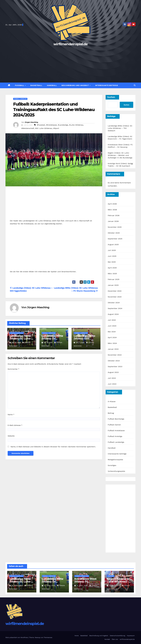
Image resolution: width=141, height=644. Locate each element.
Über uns (115, 639)
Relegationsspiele (115, 460)
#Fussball (41, 125)
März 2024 (112, 343)
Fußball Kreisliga (115, 436)
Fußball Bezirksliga (116, 419)
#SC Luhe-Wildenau (44, 128)
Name (11, 415)
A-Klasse (112, 401)
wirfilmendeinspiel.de (70, 44)
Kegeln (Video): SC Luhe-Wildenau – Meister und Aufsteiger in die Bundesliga (120, 155)
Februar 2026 (114, 215)
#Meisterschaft (28, 128)
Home (77, 636)
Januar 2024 (113, 349)
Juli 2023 (112, 378)
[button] (135, 85)
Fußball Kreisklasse (116, 431)
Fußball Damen (114, 425)
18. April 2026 (50, 586)
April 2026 (112, 204)
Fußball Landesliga (20, 99)
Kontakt (107, 639)
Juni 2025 (112, 256)
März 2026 (112, 210)
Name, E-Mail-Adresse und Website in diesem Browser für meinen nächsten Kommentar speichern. (53, 447)
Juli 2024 (112, 320)
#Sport (56, 128)
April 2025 (112, 268)
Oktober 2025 (114, 233)
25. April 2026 (17, 586)
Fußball (20, 85)
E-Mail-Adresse (15, 425)
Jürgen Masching (31, 122)
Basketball (36, 85)
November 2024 (115, 297)
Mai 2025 (112, 262)
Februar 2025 (114, 279)
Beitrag (111, 413)
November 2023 (115, 355)
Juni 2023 (112, 384)
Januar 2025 (113, 285)
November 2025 (115, 227)
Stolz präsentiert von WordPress (17, 637)
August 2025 (113, 245)
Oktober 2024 (114, 303)
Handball (52, 85)
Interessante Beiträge (107, 85)
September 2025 (115, 239)
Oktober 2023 (114, 361)
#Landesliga (63, 125)
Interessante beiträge (117, 454)
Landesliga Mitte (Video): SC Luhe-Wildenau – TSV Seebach (120, 128)
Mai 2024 (112, 332)
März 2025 (112, 274)
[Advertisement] (70, 63)
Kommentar (13, 369)
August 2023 (113, 372)
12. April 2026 (82, 586)
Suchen (111, 97)
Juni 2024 (112, 326)
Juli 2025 (112, 250)
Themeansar (48, 637)
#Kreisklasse (51, 125)
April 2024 (112, 337)
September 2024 (115, 308)
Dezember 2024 (115, 291)
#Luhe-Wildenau (76, 125)
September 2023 (115, 367)
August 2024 (113, 314)
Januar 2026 (113, 221)
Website (11, 436)
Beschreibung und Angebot (76, 85)
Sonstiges (112, 465)
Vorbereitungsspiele (116, 471)
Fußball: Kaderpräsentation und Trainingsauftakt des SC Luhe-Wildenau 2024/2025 (54, 110)
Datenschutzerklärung (117, 636)
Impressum (131, 636)
